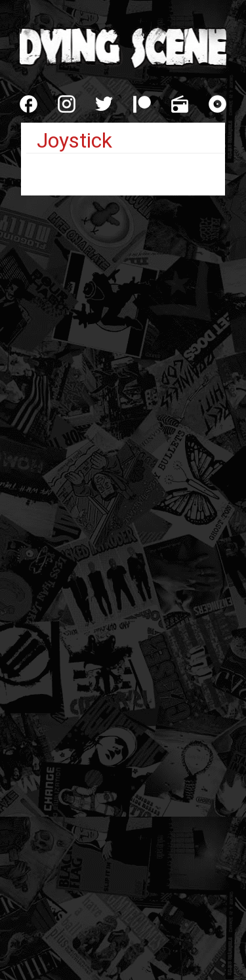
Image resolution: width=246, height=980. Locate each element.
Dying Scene (123, 46)
